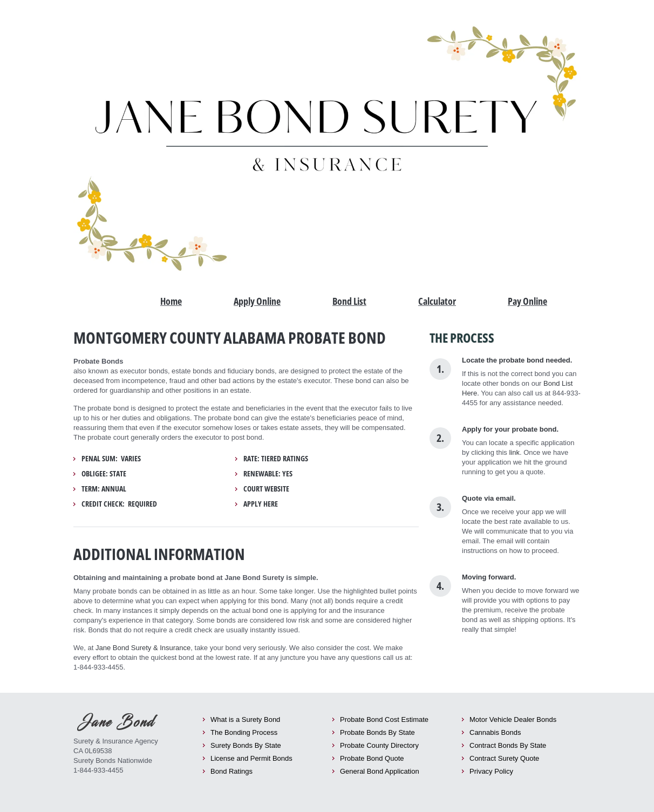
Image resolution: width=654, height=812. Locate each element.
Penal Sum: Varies (111, 459)
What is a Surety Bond (245, 719)
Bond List (349, 301)
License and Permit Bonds (251, 758)
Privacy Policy (491, 771)
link (514, 452)
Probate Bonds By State (377, 732)
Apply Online (257, 301)
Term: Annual (104, 489)
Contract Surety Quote (504, 758)
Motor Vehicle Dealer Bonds (513, 719)
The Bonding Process (244, 732)
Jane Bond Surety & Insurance (143, 648)
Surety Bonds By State (246, 745)
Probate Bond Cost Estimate (384, 719)
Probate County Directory (379, 745)
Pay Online (527, 301)
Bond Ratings (231, 771)
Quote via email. (489, 498)
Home (171, 301)
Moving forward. (489, 577)
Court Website (266, 489)
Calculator (437, 301)
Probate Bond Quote (372, 758)
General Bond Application (380, 771)
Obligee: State (104, 474)
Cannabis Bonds (495, 732)
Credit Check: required (119, 504)
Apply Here (261, 504)
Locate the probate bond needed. (517, 360)
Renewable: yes (268, 474)
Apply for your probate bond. (510, 429)
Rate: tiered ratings (276, 459)
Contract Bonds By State (508, 745)
